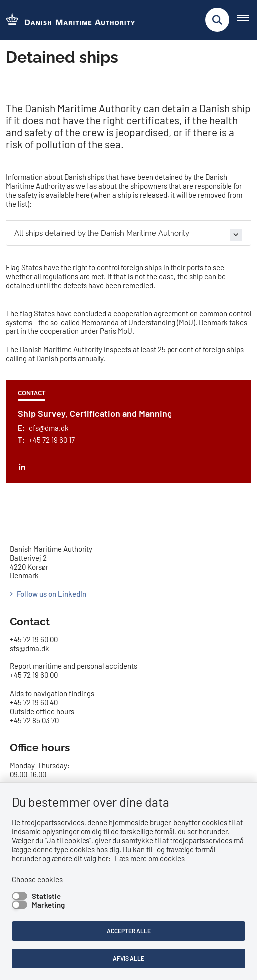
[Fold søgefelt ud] (217, 20)
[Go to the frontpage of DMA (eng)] (68, 20)
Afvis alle (128, 958)
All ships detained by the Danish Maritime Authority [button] (102, 233)
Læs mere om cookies (150, 858)
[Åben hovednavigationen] (247, 20)
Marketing (48, 905)
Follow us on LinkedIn (51, 594)
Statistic (46, 896)
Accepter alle (129, 931)
